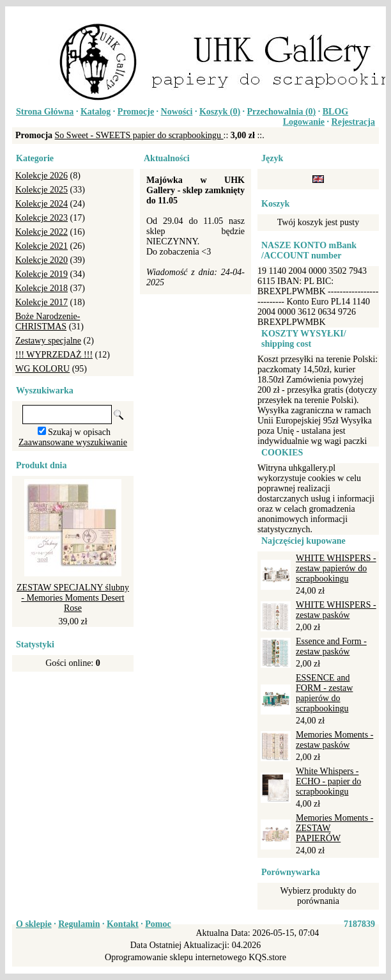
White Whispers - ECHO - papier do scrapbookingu (328, 781)
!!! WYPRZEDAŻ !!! (54, 355)
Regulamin (79, 924)
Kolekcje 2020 (42, 260)
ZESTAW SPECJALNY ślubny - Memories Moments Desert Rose (73, 598)
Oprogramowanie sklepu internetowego (176, 957)
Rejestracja (353, 122)
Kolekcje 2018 (42, 288)
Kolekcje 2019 (42, 274)
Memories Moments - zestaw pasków (334, 740)
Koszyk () (220, 112)
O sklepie (34, 924)
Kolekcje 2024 (42, 204)
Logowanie (304, 122)
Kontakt (123, 924)
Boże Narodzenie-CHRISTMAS (48, 321)
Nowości (177, 112)
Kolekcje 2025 (42, 190)
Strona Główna (45, 112)
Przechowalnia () (282, 112)
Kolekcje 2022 (42, 232)
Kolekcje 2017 (42, 302)
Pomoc (158, 924)
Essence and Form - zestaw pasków (331, 646)
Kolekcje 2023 (42, 218)
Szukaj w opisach (79, 432)
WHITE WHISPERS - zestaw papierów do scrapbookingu (336, 568)
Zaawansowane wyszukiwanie (73, 442)
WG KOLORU (42, 369)
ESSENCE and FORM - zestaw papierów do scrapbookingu (324, 693)
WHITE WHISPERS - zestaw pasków (336, 610)
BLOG (335, 112)
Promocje (136, 112)
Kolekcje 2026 (42, 176)
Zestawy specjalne (48, 341)
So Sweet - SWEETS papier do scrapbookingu (139, 135)
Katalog (96, 112)
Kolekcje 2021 (42, 246)
